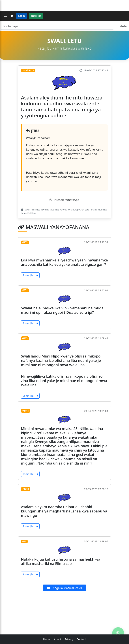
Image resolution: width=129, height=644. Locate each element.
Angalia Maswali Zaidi (64, 588)
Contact (81, 639)
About (58, 639)
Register (36, 16)
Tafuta (122, 26)
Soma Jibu (30, 275)
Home (47, 639)
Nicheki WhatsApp (64, 200)
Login (21, 16)
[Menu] (5, 16)
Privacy (69, 639)
